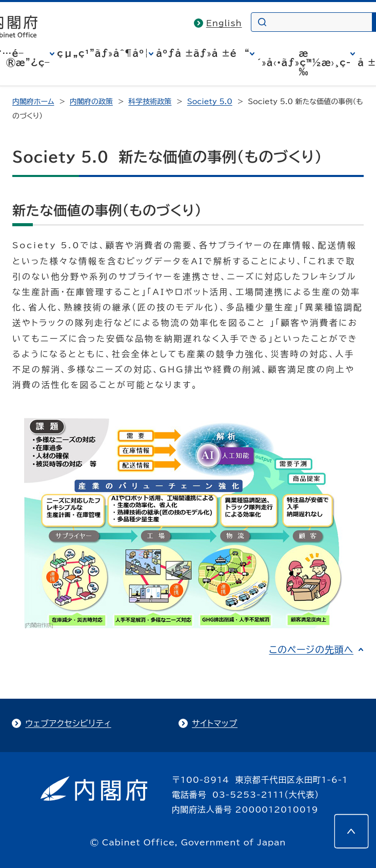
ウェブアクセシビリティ (68, 723)
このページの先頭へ (311, 649)
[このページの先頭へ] (351, 831)
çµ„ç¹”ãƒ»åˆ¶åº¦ (103, 53)
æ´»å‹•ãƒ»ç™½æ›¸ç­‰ (304, 63)
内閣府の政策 (91, 102)
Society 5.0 (210, 102)
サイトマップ (215, 723)
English (224, 23)
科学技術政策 (150, 102)
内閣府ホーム (33, 102)
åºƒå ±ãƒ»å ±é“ (203, 53)
